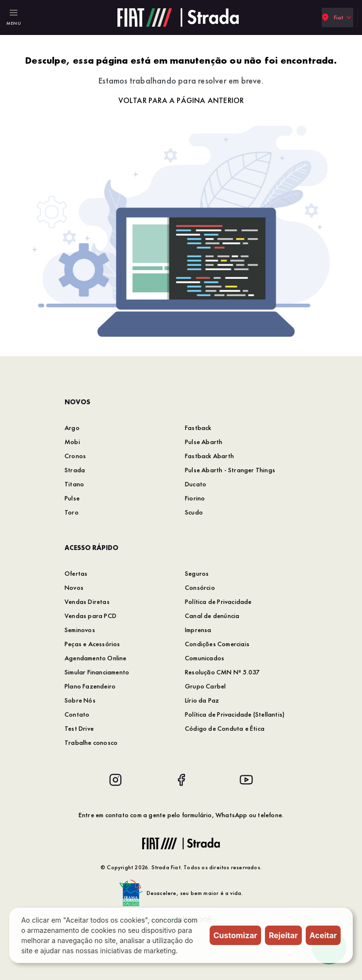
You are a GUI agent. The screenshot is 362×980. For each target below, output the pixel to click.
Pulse (72, 498)
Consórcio (200, 587)
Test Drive (79, 728)
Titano (74, 484)
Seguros (197, 573)
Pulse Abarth (204, 442)
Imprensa (198, 630)
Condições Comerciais (217, 644)
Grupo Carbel (205, 686)
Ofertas (76, 573)
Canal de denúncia (212, 616)
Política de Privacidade (218, 602)
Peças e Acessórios (92, 644)
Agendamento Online (96, 658)
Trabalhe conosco (91, 742)
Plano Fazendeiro (90, 686)
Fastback (198, 428)
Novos (74, 587)
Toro (72, 512)
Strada (75, 470)
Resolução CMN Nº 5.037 (222, 672)
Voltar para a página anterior (181, 100)
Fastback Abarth (209, 456)
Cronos (75, 456)
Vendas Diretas (87, 602)
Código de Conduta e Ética (225, 728)
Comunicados (205, 658)
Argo (72, 428)
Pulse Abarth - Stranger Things (230, 470)
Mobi (72, 442)
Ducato (196, 484)
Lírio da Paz (202, 700)
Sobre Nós (80, 700)
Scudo (194, 512)
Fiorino (195, 498)
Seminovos (80, 630)
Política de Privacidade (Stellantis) (235, 714)
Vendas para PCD (90, 616)
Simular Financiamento (97, 672)
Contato (77, 714)
